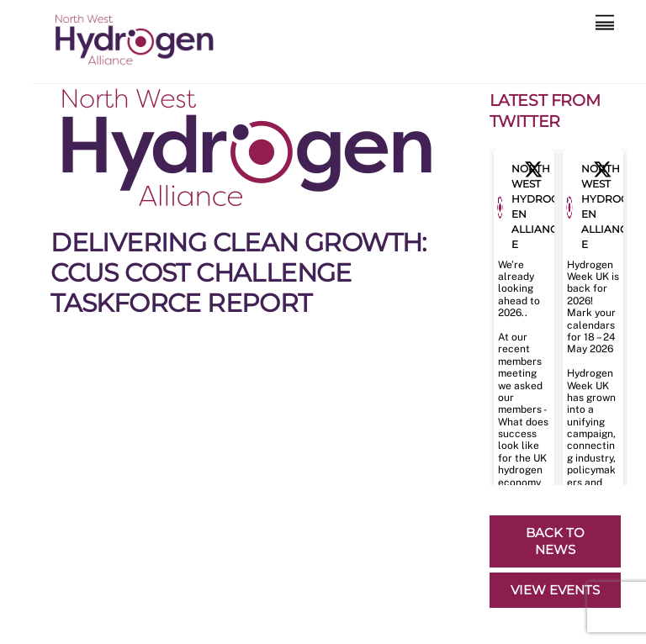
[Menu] (605, 23)
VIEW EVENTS (555, 590)
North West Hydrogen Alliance (535, 206)
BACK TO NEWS (555, 541)
